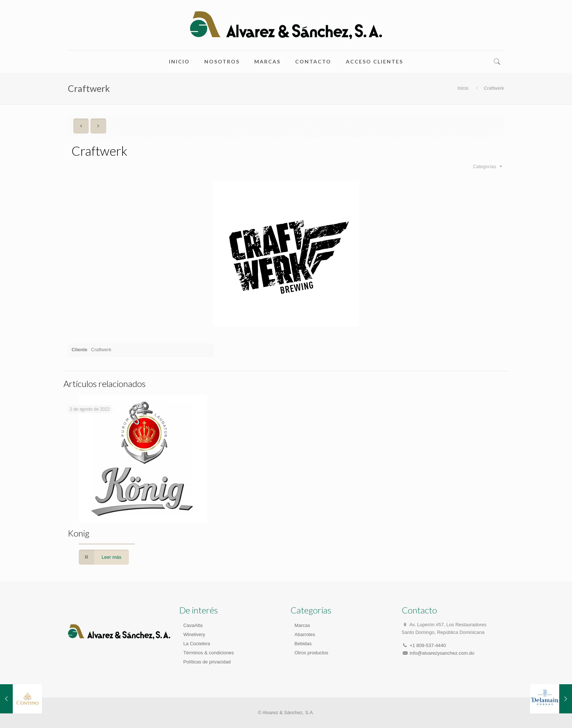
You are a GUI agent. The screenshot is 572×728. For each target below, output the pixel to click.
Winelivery (194, 634)
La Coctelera (197, 644)
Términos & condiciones (208, 653)
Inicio (463, 88)
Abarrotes (305, 634)
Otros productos (311, 653)
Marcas (302, 625)
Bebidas (303, 644)
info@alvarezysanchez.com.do (442, 653)
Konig (79, 533)
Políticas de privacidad (207, 662)
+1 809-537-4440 (428, 645)
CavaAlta (193, 625)
